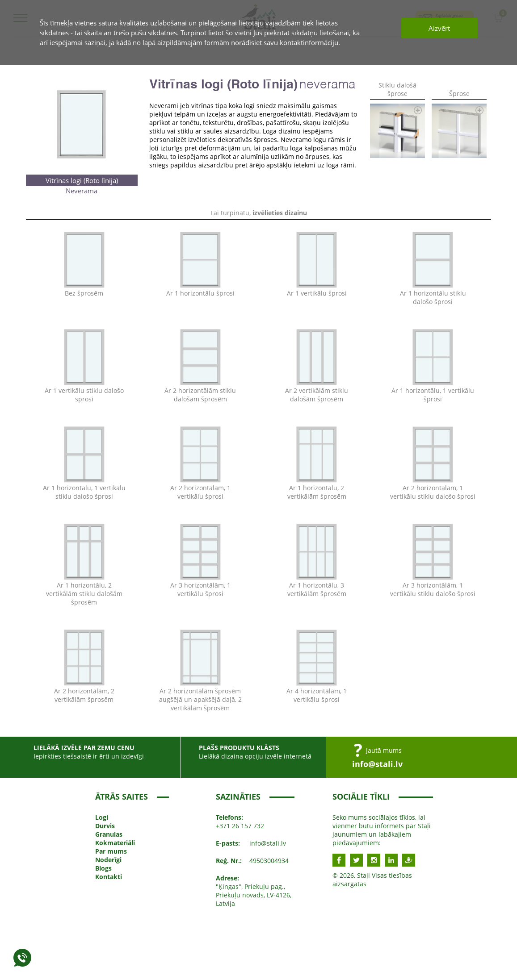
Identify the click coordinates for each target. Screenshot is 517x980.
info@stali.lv (377, 764)
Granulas (109, 834)
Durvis (105, 826)
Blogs (103, 868)
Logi (102, 817)
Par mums (111, 851)
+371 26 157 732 (240, 826)
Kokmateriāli (115, 843)
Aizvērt (439, 28)
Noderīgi (108, 860)
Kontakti (109, 877)
